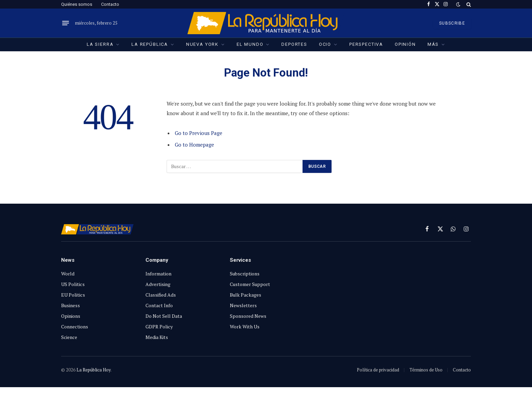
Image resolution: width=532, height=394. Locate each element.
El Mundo (250, 44)
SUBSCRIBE (452, 23)
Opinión (405, 44)
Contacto (110, 4)
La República (150, 44)
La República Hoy (94, 370)
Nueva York (202, 44)
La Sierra (100, 44)
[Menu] (66, 23)
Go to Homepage (194, 145)
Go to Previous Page (199, 133)
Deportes (294, 44)
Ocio (325, 44)
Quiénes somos (77, 4)
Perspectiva (366, 44)
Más (433, 44)
